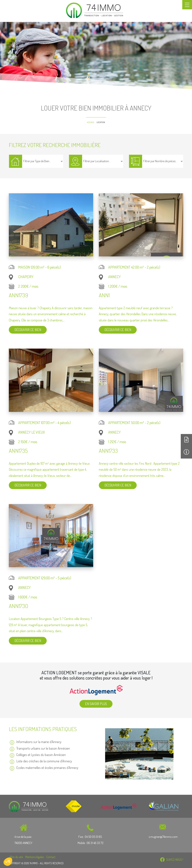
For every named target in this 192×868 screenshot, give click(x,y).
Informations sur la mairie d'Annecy (39, 742)
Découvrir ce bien (28, 330)
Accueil (91, 122)
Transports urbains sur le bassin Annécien (43, 748)
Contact (51, 857)
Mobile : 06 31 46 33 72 (91, 843)
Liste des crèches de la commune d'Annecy (44, 761)
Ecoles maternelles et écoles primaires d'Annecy (47, 768)
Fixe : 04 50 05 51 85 (90, 837)
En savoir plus (96, 704)
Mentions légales (35, 857)
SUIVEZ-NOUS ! (172, 860)
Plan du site (16, 857)
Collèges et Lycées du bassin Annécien (41, 755)
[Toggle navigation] (187, 5)
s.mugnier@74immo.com (163, 837)
